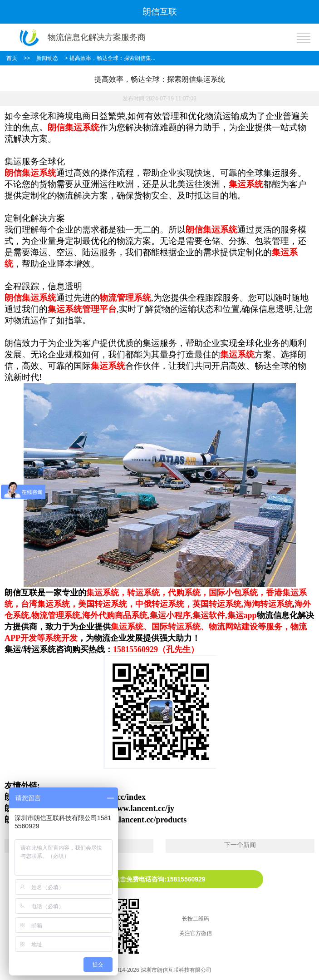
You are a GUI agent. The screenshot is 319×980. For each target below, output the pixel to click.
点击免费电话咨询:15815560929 (159, 879)
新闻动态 (47, 58)
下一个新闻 (240, 845)
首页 (12, 58)
